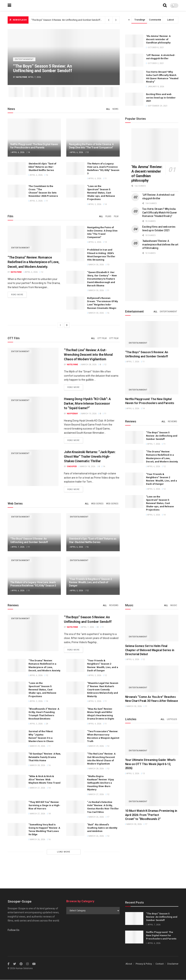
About (129, 964)
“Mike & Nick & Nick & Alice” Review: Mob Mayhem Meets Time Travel (45, 780)
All (108, 109)
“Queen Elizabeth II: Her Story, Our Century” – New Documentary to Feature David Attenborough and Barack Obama (102, 279)
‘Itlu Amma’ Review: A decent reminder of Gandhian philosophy (158, 39)
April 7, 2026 (17, 547)
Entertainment (24, 59)
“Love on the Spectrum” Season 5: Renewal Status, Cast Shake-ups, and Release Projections (101, 193)
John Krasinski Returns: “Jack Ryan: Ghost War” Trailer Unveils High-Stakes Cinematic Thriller (90, 456)
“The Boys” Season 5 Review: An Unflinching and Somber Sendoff (66, 20)
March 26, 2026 (95, 817)
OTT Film (102, 338)
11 (105, 179)
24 (46, 724)
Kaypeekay (72, 414)
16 (46, 175)
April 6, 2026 (17, 152)
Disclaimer (173, 964)
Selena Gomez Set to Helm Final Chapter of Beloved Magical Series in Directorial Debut (150, 650)
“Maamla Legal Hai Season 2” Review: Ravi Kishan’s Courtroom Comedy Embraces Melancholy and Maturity (103, 690)
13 (87, 152)
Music (174, 605)
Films (108, 216)
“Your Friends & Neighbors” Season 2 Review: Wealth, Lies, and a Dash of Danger (90, 582)
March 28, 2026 (88, 365)
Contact (160, 964)
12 (41, 272)
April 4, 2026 (94, 724)
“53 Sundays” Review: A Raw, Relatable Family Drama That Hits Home (45, 757)
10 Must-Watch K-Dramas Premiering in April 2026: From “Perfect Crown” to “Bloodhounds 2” (151, 815)
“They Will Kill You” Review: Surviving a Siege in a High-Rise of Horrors (44, 805)
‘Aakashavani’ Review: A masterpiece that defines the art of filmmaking (160, 244)
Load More (64, 852)
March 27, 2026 (37, 788)
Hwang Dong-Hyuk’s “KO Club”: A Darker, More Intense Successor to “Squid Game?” (87, 403)
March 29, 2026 (37, 746)
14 (28, 152)
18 (49, 814)
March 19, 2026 (88, 414)
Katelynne (22, 77)
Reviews (172, 422)
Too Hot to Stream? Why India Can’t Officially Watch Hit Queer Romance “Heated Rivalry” (160, 212)
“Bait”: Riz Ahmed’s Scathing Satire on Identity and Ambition (102, 828)
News (115, 109)
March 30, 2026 (95, 265)
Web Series (97, 504)
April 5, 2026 (36, 201)
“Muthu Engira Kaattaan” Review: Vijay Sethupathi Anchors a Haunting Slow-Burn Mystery (101, 783)
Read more (17, 295)
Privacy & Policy (144, 964)
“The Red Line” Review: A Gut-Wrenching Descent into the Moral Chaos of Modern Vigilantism (88, 355)
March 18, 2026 (87, 466)
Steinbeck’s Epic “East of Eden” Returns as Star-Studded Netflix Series (42, 167)
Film (116, 216)
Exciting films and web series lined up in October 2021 (161, 97)
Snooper (72, 466)
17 (107, 817)
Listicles (172, 719)
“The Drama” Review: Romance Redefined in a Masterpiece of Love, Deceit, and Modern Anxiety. (33, 262)
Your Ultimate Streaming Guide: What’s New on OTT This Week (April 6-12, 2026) (150, 764)
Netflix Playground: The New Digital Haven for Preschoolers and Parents (161, 935)
